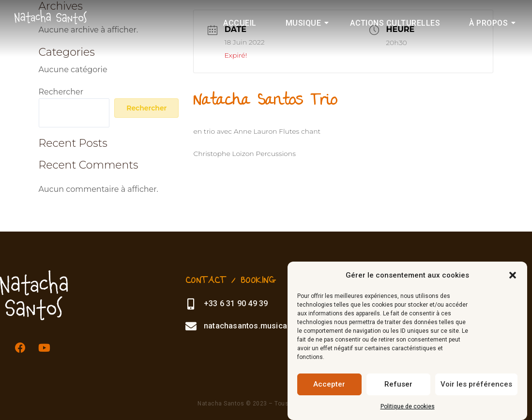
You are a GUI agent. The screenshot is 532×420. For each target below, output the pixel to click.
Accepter (329, 384)
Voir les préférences (476, 384)
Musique (307, 23)
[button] (513, 275)
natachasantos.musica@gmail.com (267, 326)
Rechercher (61, 92)
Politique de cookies (408, 406)
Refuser (398, 384)
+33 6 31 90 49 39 (234, 303)
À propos (492, 23)
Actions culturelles (395, 23)
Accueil (240, 23)
